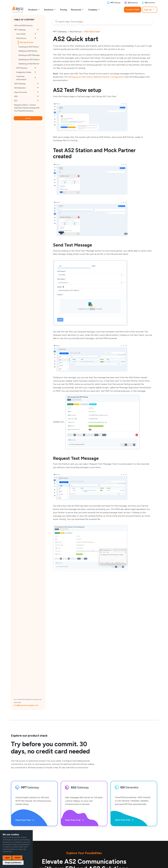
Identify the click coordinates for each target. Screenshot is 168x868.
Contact (28, 118)
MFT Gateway (20, 30)
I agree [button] (7, 858)
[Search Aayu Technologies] (103, 22)
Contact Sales (133, 10)
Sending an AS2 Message (29, 55)
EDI (16, 101)
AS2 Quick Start (26, 42)
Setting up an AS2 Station (81, 77)
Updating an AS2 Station (29, 60)
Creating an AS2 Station (29, 47)
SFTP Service (22, 68)
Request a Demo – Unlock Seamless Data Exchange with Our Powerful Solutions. (27, 108)
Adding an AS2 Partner (28, 51)
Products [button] (34, 10)
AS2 (16, 96)
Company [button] (94, 10)
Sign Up (150, 10)
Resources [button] (77, 10)
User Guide (21, 34)
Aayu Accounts (21, 92)
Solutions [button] (50, 10)
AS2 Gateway (20, 84)
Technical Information (21, 78)
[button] (38, 30)
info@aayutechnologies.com (26, 705)
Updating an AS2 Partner (29, 64)
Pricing (63, 10)
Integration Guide (24, 72)
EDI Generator (20, 88)
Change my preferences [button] (13, 863)
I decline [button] (17, 858)
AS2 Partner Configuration (111, 77)
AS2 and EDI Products (23, 26)
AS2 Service (21, 38)
